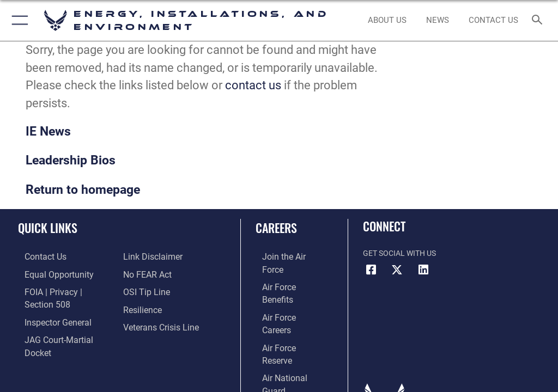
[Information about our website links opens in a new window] (148, 257)
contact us (253, 85)
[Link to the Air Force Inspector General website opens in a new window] (48, 307)
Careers (276, 228)
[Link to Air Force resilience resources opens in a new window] (140, 307)
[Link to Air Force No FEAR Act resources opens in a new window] (145, 274)
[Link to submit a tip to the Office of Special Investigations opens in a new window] (143, 290)
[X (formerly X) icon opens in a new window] (397, 270)
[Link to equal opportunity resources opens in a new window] (49, 274)
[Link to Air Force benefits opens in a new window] (285, 274)
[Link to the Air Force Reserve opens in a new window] (285, 307)
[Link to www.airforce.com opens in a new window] (285, 257)
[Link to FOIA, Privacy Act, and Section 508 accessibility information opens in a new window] (64, 290)
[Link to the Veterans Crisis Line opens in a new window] (156, 324)
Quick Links (48, 228)
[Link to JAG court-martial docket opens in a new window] (61, 324)
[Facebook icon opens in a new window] (371, 270)
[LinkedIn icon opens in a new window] (423, 270)
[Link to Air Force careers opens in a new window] (284, 290)
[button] (18, 20)
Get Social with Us (399, 253)
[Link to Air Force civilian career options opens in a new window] (280, 341)
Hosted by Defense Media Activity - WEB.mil (279, 365)
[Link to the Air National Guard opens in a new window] (287, 324)
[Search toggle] (539, 20)
